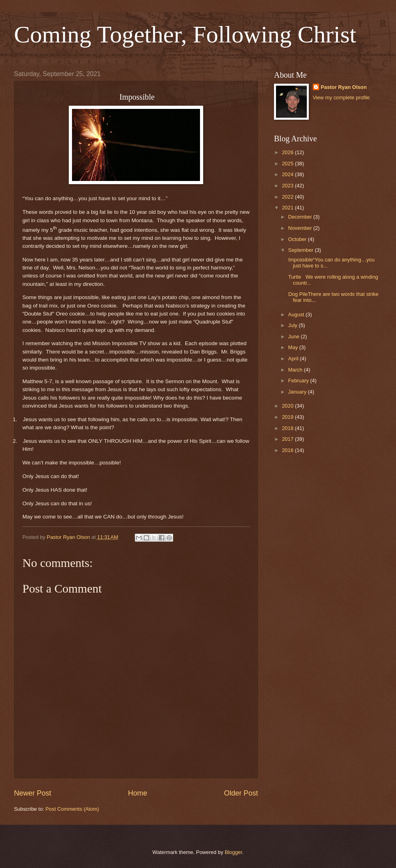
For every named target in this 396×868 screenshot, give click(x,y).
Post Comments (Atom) (72, 809)
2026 (288, 152)
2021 (288, 208)
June (294, 337)
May (294, 347)
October (298, 239)
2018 (288, 428)
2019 (288, 417)
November (301, 228)
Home (138, 793)
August (297, 314)
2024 (288, 174)
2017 (288, 439)
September (301, 250)
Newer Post (33, 793)
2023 (288, 186)
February (299, 381)
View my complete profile (341, 97)
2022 (288, 197)
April (294, 359)
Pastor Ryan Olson (344, 87)
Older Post (241, 793)
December (301, 217)
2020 (288, 406)
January (298, 392)
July (293, 325)
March (296, 370)
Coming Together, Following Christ (185, 34)
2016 (288, 450)
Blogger (234, 852)
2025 (288, 164)
